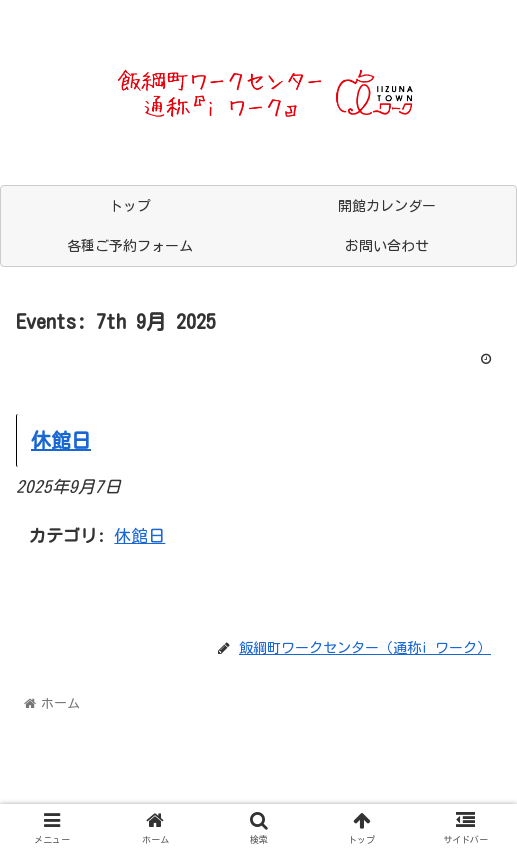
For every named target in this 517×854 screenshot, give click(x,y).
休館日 (139, 535)
